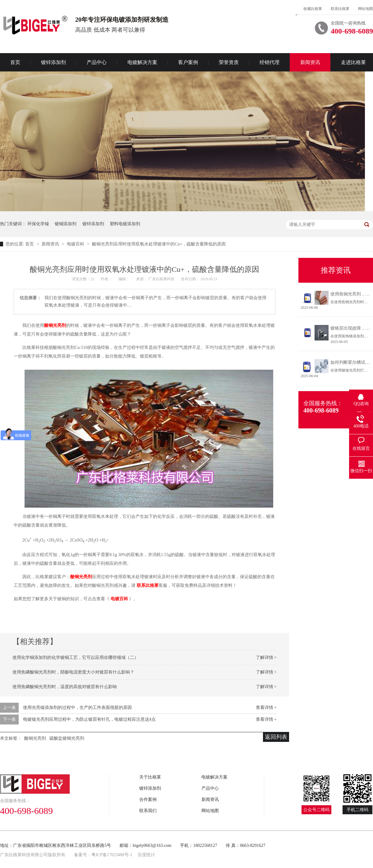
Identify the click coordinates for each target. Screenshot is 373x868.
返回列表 (276, 737)
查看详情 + (266, 708)
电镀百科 (76, 244)
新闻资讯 (310, 62)
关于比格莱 (150, 777)
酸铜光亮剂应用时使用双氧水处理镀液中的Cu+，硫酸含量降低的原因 (159, 244)
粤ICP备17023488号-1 (112, 855)
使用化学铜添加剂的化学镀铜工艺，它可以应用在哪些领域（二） (76, 658)
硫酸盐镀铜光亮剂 (67, 738)
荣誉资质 (229, 62)
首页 (30, 244)
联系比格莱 (340, 9)
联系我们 (148, 811)
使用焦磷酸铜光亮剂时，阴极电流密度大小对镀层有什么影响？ (73, 672)
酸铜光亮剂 (55, 325)
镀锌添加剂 (53, 62)
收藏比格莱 (313, 9)
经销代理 (269, 62)
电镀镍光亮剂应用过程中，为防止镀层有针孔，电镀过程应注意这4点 (89, 719)
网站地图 (366, 9)
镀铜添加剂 (66, 224)
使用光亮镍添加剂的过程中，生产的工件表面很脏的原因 (77, 708)
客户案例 (188, 62)
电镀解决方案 (142, 62)
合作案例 (148, 799)
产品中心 (97, 62)
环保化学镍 (38, 224)
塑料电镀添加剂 (125, 224)
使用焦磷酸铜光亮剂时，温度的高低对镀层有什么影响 (65, 687)
